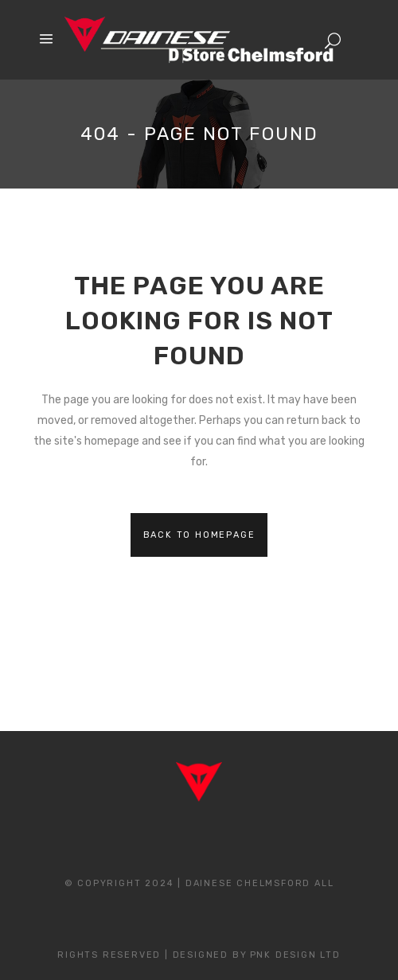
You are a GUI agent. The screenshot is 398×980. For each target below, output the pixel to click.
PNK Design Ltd (295, 955)
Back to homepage (199, 535)
